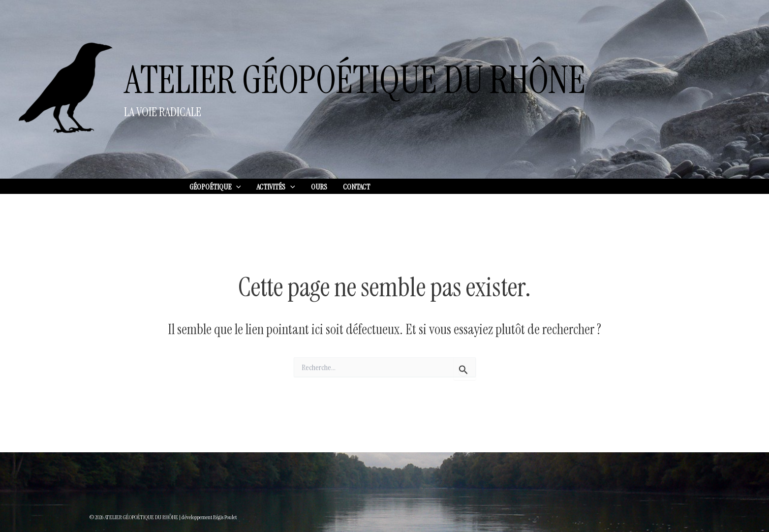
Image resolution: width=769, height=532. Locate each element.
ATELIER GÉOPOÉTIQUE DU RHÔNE (355, 80)
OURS (319, 187)
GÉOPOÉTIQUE (215, 187)
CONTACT (356, 187)
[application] (236, 187)
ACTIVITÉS (276, 187)
